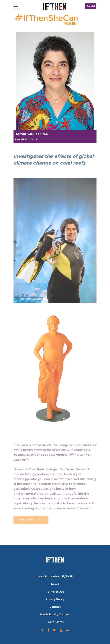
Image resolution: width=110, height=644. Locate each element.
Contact (55, 607)
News (55, 584)
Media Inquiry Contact (55, 614)
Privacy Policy (55, 599)
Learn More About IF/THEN (55, 577)
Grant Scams (55, 622)
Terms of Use (55, 592)
